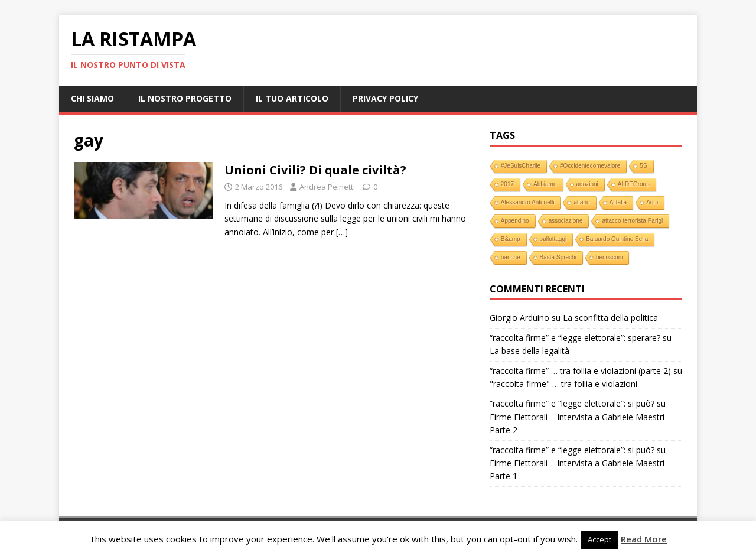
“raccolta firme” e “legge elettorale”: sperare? (575, 338)
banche (511, 257)
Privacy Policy (385, 98)
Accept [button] (599, 539)
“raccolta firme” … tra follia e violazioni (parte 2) (580, 371)
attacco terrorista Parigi (632, 221)
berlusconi (610, 257)
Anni (652, 202)
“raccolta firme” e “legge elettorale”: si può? (572, 403)
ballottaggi (553, 239)
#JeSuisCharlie (521, 166)
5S (643, 166)
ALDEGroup (634, 184)
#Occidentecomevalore (590, 166)
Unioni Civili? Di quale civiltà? (315, 170)
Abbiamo (545, 184)
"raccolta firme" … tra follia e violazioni (563, 384)
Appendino (515, 221)
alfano (581, 202)
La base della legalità (529, 351)
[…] (342, 232)
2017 (507, 184)
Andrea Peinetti (327, 187)
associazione (566, 221)
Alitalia (618, 202)
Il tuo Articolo (292, 98)
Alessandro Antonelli (528, 202)
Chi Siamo (92, 98)
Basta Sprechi (558, 257)
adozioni (587, 184)
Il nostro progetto (185, 98)
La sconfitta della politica (610, 318)
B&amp (511, 239)
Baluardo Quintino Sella (617, 239)
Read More (644, 539)
